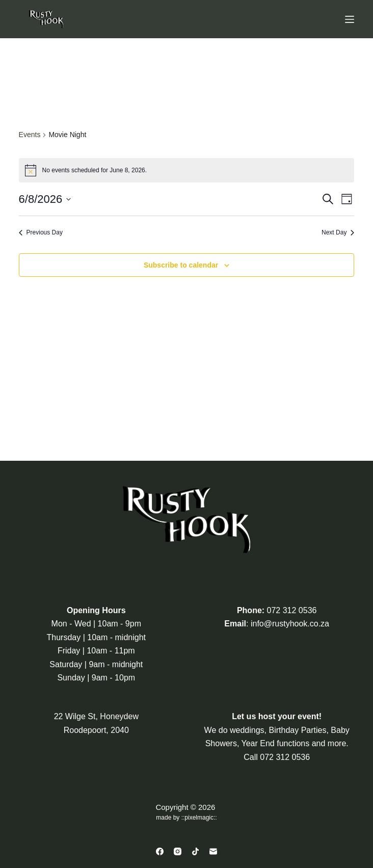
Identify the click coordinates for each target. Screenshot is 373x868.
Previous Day (41, 232)
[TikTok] (195, 851)
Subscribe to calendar (181, 265)
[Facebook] (160, 851)
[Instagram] (178, 851)
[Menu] (350, 19)
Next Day (338, 232)
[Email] (213, 851)
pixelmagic (199, 818)
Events (30, 135)
